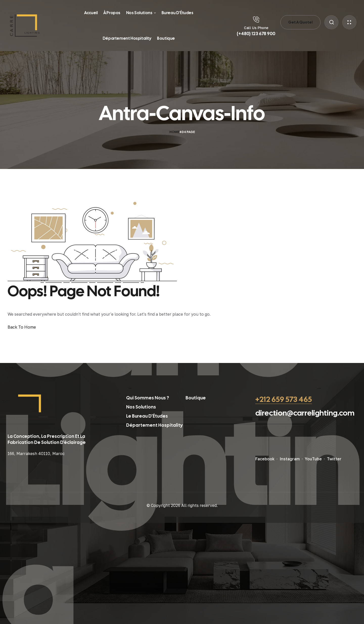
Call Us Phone (256, 28)
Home (174, 132)
